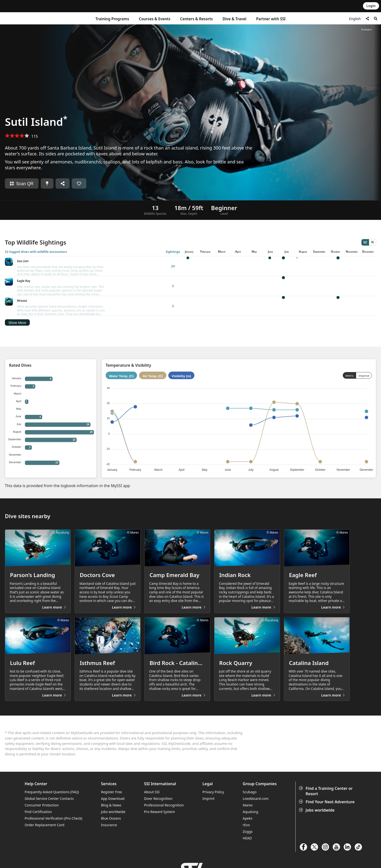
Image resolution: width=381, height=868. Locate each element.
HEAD (247, 825)
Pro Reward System (160, 798)
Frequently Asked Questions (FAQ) (52, 779)
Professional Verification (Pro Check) (53, 805)
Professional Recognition (164, 792)
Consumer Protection (42, 792)
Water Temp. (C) (121, 349)
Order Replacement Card (45, 812)
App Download (113, 785)
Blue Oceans (111, 805)
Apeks (248, 805)
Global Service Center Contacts (49, 785)
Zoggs (248, 818)
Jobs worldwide (317, 797)
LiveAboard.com (256, 785)
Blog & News (111, 792)
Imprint (209, 785)
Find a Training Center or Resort (326, 778)
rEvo (246, 812)
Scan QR (22, 184)
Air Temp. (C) (153, 349)
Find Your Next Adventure (327, 789)
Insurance (109, 812)
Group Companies (260, 771)
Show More (17, 296)
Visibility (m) (181, 349)
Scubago (250, 779)
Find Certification (38, 798)
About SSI (152, 779)
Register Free (111, 779)
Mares (248, 792)
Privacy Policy (213, 779)
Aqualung (251, 798)
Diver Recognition (158, 785)
